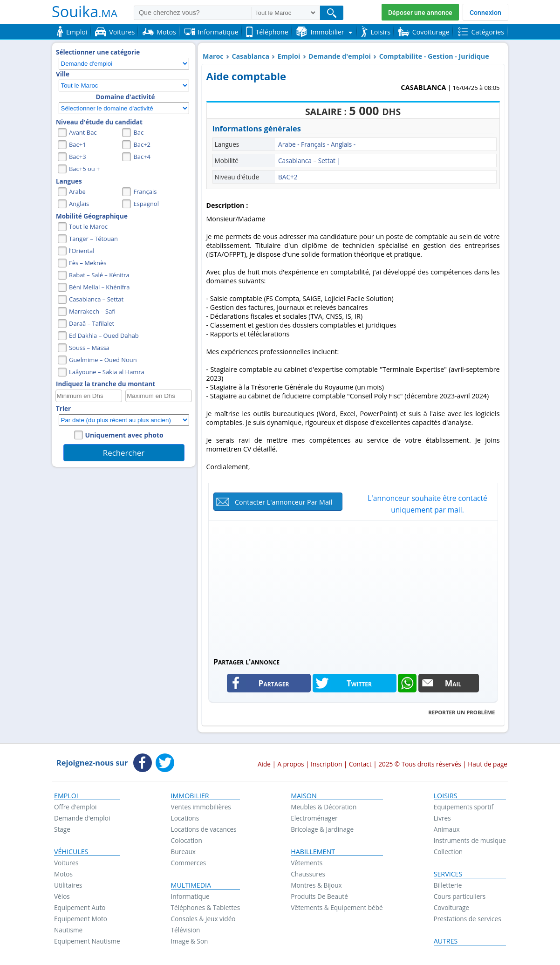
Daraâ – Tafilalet (92, 323)
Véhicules (71, 852)
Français (145, 192)
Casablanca (250, 56)
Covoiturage (451, 907)
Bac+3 (78, 157)
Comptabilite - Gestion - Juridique (434, 56)
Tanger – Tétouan (93, 239)
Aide (264, 764)
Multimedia (191, 885)
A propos (290, 764)
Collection (448, 852)
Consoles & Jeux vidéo (203, 919)
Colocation (187, 840)
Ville (63, 74)
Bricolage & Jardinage (322, 829)
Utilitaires (68, 885)
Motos (63, 874)
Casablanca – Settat (96, 299)
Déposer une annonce (420, 13)
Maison (304, 796)
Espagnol (146, 204)
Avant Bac (83, 132)
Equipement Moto (81, 919)
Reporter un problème (461, 712)
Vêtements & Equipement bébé (337, 907)
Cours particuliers (460, 896)
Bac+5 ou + (84, 169)
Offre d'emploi (75, 807)
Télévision (186, 930)
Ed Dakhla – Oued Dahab (104, 335)
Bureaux (183, 852)
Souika (85, 11)
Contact (360, 764)
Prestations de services (468, 919)
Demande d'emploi (340, 56)
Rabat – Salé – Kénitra (99, 275)
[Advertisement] (353, 589)
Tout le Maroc (88, 226)
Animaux (447, 829)
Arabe (77, 192)
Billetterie (448, 885)
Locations (185, 818)
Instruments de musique (470, 840)
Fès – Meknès (88, 263)
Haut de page (488, 764)
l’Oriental (82, 251)
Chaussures (308, 874)
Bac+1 (78, 144)
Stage (62, 829)
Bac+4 (142, 157)
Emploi (289, 56)
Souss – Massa (89, 348)
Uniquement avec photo (124, 435)
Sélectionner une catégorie (98, 52)
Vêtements (307, 863)
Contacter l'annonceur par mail (283, 502)
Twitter (359, 683)
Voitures (66, 863)
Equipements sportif (464, 807)
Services (448, 874)
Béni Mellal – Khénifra (99, 287)
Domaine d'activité (126, 97)
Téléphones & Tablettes (206, 907)
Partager (274, 683)
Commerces (189, 863)
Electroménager (314, 818)
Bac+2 (142, 144)
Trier (63, 409)
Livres (442, 818)
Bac (138, 132)
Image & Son (190, 941)
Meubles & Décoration (324, 807)
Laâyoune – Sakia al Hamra (107, 372)
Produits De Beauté (319, 896)
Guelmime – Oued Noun (103, 360)
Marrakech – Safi (92, 311)
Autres (446, 941)
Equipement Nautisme (87, 941)
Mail (453, 683)
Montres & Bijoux (316, 885)
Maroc (213, 56)
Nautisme (68, 930)
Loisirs (446, 796)
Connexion (485, 13)
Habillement (313, 852)
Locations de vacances (204, 829)
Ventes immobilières (201, 807)
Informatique (190, 896)
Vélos (62, 896)
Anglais (79, 204)
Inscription (326, 764)
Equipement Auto (80, 907)
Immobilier (190, 796)
